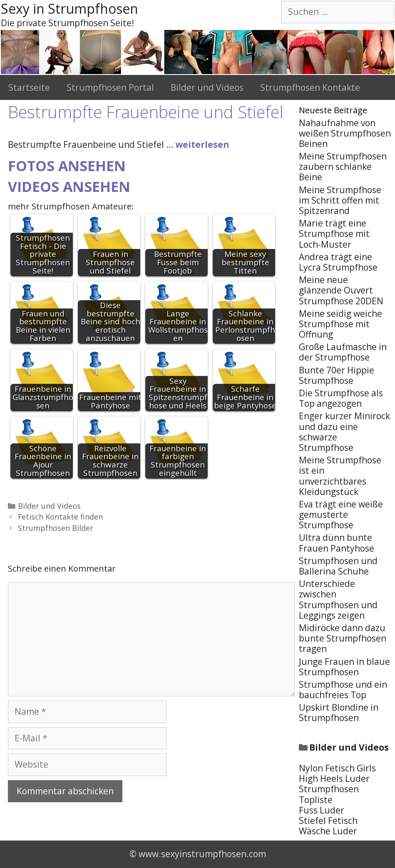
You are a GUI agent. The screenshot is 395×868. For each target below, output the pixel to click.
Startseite (29, 87)
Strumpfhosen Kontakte (310, 87)
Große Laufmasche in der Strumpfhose (343, 352)
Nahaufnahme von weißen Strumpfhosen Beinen (345, 133)
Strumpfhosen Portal (110, 87)
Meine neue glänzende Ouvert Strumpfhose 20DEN (341, 290)
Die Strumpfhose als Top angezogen (341, 398)
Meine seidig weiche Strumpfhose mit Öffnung (340, 324)
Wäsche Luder (328, 831)
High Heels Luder (334, 778)
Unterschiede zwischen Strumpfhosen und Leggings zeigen (338, 599)
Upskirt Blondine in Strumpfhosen (339, 713)
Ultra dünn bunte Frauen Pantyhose (337, 543)
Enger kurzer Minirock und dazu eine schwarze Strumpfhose (344, 432)
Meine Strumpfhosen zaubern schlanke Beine (343, 167)
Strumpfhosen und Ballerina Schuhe (338, 566)
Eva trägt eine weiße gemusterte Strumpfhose (341, 515)
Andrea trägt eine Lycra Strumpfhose (338, 262)
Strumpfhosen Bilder (56, 528)
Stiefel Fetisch (328, 821)
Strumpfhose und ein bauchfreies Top (343, 690)
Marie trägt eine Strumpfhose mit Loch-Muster (334, 234)
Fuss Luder (322, 810)
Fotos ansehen (67, 166)
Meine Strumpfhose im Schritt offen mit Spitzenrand (340, 200)
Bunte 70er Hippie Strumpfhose (337, 375)
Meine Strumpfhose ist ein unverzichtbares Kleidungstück (340, 476)
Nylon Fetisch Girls (337, 768)
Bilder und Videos (207, 87)
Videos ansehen (69, 187)
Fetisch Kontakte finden (60, 517)
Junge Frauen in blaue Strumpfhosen (344, 667)
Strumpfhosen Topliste (329, 794)
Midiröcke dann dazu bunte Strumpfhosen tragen (343, 638)
